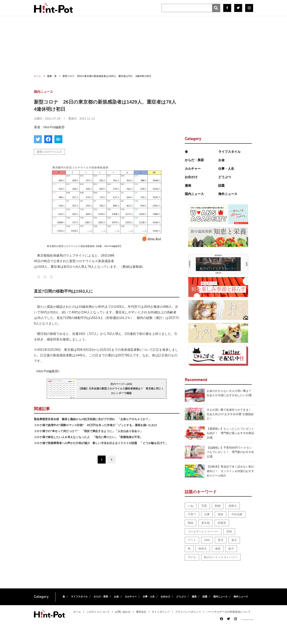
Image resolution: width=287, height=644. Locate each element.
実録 (220, 514)
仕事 (207, 514)
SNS (207, 540)
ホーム (77, 612)
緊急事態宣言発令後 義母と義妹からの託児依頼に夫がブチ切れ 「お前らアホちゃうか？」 (92, 419)
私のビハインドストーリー (221, 557)
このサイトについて (98, 612)
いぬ (191, 506)
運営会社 (141, 612)
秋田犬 (203, 549)
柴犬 (234, 540)
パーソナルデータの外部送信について (229, 612)
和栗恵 (222, 523)
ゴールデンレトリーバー (203, 531)
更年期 (205, 523)
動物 (218, 506)
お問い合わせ (123, 612)
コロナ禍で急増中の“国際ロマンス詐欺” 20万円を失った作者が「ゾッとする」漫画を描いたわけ (95, 425)
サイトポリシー (161, 612)
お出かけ (191, 177)
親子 (231, 549)
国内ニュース (194, 194)
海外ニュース (228, 194)
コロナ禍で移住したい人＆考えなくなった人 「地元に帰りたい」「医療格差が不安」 (88, 437)
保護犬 (233, 506)
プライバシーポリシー (188, 612)
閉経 (191, 523)
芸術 (229, 531)
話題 (221, 186)
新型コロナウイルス (49, 152)
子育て (192, 514)
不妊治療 (237, 514)
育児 (221, 540)
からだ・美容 (194, 160)
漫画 (188, 186)
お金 (221, 160)
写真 (204, 506)
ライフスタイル (229, 152)
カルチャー (193, 169)
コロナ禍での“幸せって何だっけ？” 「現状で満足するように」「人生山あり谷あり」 (88, 431)
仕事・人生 (226, 169)
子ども (192, 557)
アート (192, 540)
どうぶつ (225, 177)
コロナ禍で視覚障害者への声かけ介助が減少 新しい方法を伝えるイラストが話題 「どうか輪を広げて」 (101, 443)
